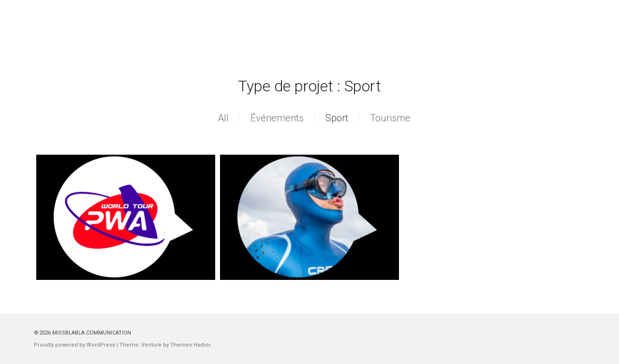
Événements (277, 118)
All (223, 118)
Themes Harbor (190, 345)
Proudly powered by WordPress (74, 345)
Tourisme (390, 118)
